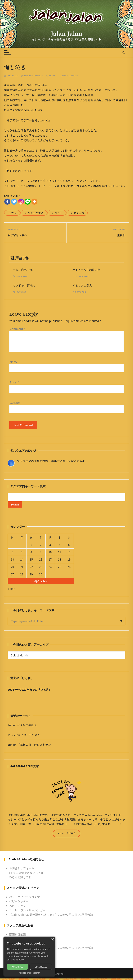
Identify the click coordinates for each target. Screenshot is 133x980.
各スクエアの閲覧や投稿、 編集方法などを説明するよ (51, 461)
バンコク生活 (36, 213)
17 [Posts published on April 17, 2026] (50, 561)
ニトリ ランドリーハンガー (27, 912)
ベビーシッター (19, 903)
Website (15, 403)
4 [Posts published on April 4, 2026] (59, 546)
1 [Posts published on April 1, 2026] (31, 546)
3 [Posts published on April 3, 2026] (50, 546)
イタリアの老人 (82, 286)
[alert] (29, 957)
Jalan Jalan (66, 33)
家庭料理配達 (18, 936)
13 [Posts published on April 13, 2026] (12, 561)
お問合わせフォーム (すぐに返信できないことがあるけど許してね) (26, 874)
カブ (14, 213)
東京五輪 (79, 213)
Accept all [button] (17, 967)
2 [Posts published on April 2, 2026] (41, 546)
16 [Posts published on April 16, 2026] (41, 561)
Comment (17, 329)
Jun (53, 76)
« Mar (11, 590)
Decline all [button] (41, 967)
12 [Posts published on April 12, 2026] (69, 553)
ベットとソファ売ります (25, 898)
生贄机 (121, 235)
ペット (58, 213)
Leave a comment (70, 76)
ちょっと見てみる (66, 835)
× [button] (52, 940)
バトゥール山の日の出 (86, 270)
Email (15, 382)
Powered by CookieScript (29, 973)
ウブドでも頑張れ (24, 286)
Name (15, 362)
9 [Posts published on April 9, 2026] (41, 553)
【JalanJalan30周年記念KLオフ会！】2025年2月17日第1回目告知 (51, 916)
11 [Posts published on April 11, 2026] (60, 553)
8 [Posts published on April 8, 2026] (31, 553)
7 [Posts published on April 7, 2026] (22, 553)
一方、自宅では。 (24, 270)
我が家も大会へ (17, 235)
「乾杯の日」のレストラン (34, 746)
